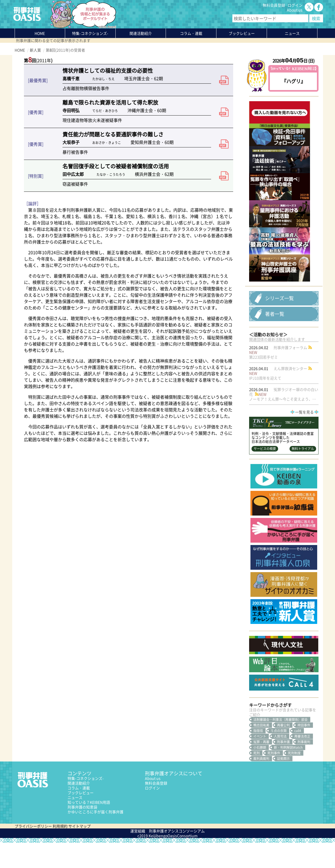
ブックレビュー (242, 33)
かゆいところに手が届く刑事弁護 (95, 837)
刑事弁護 (283, 767)
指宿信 (258, 756)
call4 (298, 756)
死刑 (257, 778)
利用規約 (60, 851)
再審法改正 (302, 761)
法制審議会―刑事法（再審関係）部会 (280, 745)
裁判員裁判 (261, 784)
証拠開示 (283, 784)
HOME (40, 33)
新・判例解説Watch (288, 773)
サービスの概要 (265, 474)
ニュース (75, 823)
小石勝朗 (260, 773)
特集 (90, 33)
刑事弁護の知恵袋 (82, 832)
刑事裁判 (304, 767)
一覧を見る (304, 437)
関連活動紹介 (141, 33)
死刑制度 (294, 778)
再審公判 (283, 750)
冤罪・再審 (261, 767)
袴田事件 (304, 750)
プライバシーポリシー (33, 851)
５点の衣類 (279, 756)
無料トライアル (303, 474)
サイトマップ (79, 851)
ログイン (295, 5)
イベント (260, 761)
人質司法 (280, 761)
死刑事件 (274, 778)
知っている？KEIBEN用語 (89, 827)
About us (295, 10)
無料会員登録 (274, 5)
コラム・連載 (79, 813)
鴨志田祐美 (261, 750)
